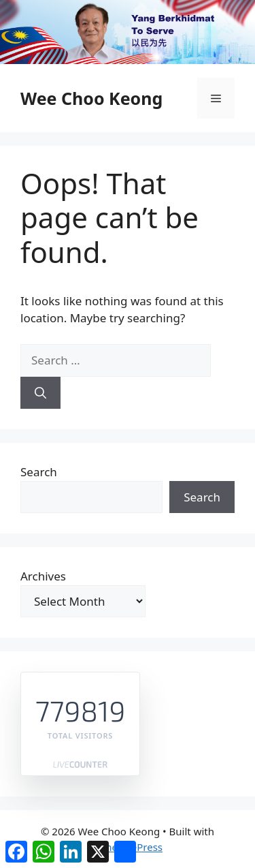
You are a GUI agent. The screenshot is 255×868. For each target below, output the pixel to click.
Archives (43, 576)
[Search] (40, 393)
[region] (128, 32)
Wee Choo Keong (91, 98)
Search (39, 472)
